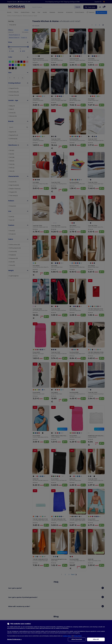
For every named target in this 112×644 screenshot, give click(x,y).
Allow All (96, 639)
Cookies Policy (67, 636)
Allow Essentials (77, 639)
